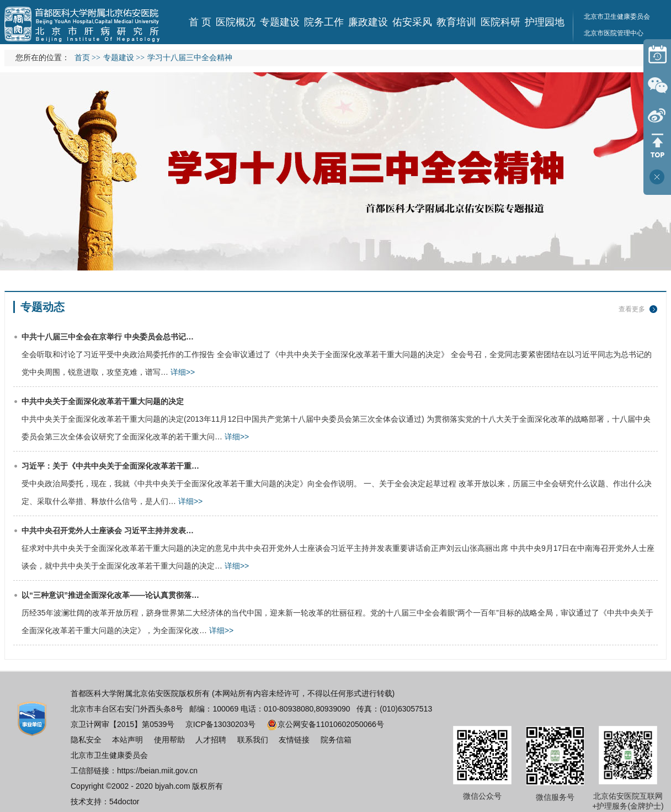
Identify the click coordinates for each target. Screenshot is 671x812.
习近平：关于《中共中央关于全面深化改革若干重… (110, 466)
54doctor (124, 802)
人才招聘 (211, 740)
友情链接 (294, 740)
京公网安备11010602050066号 (325, 724)
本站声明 (127, 740)
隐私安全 (86, 740)
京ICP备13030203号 (221, 724)
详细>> (183, 372)
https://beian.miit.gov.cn (157, 771)
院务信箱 (336, 740)
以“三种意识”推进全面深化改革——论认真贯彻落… (110, 595)
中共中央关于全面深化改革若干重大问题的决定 (103, 401)
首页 (82, 58)
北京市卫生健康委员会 (109, 755)
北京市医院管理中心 (614, 33)
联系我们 (253, 740)
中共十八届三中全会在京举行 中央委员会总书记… (108, 337)
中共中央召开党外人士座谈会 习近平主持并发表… (108, 530)
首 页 (200, 22)
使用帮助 (169, 740)
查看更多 (632, 309)
